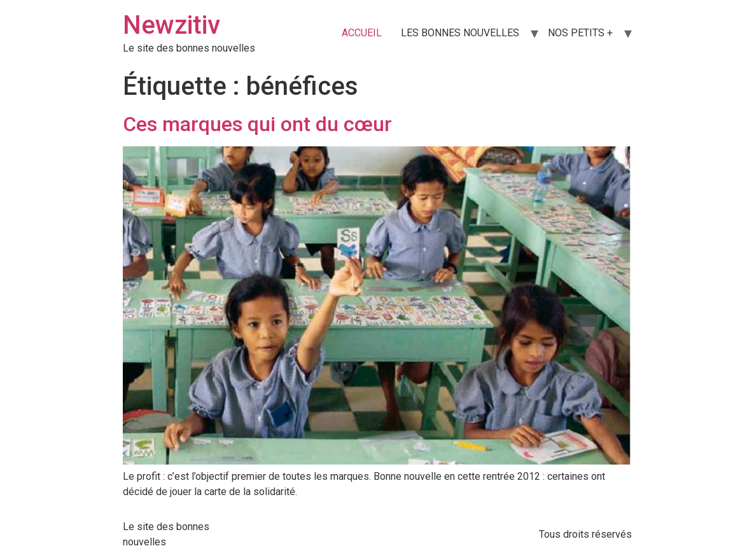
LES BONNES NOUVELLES (460, 33)
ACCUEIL (362, 33)
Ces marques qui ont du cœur (257, 124)
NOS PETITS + (580, 33)
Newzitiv (171, 25)
